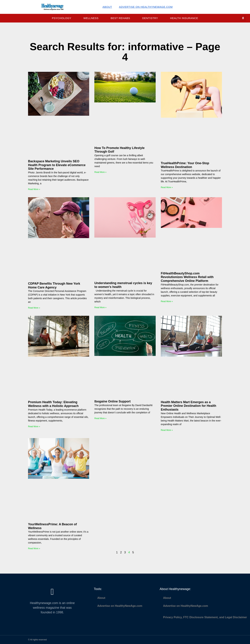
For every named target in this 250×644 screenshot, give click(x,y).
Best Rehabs (120, 18)
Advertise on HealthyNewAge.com (146, 7)
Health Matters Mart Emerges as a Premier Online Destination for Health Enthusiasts (189, 406)
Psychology (62, 18)
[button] (243, 18)
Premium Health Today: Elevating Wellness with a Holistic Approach (53, 404)
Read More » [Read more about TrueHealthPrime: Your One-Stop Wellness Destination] (167, 187)
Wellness (91, 18)
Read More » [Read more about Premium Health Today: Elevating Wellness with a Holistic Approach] (34, 427)
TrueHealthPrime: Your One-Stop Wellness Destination (185, 165)
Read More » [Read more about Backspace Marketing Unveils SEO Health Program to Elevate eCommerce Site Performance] (34, 189)
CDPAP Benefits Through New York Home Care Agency (54, 285)
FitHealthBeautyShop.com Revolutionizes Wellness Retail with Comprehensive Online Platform (187, 277)
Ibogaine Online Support (112, 401)
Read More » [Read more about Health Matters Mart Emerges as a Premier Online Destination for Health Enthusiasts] (167, 430)
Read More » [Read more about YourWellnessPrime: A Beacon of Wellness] (34, 548)
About (107, 7)
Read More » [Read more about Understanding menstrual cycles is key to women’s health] (100, 307)
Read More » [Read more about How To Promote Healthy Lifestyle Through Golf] (100, 172)
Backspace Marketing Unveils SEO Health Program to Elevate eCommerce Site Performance (57, 165)
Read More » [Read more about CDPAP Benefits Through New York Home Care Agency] (34, 308)
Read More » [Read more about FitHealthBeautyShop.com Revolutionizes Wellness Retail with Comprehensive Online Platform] (167, 301)
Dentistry (150, 18)
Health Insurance (184, 18)
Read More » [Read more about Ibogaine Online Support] (100, 418)
